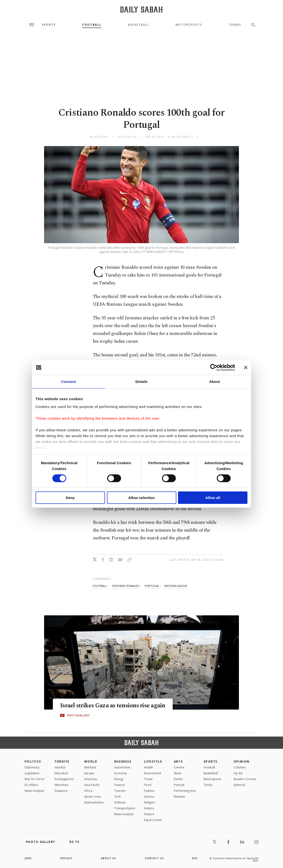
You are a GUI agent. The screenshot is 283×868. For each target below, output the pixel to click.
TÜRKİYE (62, 762)
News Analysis (34, 791)
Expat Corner (153, 820)
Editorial (239, 785)
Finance (119, 785)
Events (178, 779)
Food (148, 785)
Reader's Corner (245, 779)
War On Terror (35, 779)
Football (92, 25)
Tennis (235, 25)
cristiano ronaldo (126, 586)
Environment (153, 773)
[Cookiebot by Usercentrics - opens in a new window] (214, 368)
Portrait (179, 785)
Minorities (61, 785)
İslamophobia (94, 802)
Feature (149, 814)
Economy (121, 773)
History (149, 808)
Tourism (120, 791)
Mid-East (90, 767)
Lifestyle (153, 762)
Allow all (213, 498)
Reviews (179, 797)
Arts (178, 762)
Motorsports (189, 25)
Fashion (149, 791)
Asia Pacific (92, 785)
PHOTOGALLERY (78, 715)
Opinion (242, 762)
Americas (91, 779)
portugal (152, 586)
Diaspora (61, 791)
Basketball (138, 25)
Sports (49, 25)
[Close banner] (246, 368)
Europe (89, 773)
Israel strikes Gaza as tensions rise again (113, 706)
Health (148, 767)
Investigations (64, 779)
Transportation (125, 808)
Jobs (28, 858)
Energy (119, 779)
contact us (154, 858)
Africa (88, 791)
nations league (176, 586)
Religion (149, 802)
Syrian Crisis (93, 797)
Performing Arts (185, 791)
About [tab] (215, 382)
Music (178, 773)
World (91, 762)
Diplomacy (32, 767)
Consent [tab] (69, 382)
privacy (66, 858)
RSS (195, 858)
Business (123, 762)
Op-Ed (238, 773)
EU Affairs (31, 785)
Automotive (122, 767)
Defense (120, 802)
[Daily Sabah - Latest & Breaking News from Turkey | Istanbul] (141, 9)
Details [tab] (141, 382)
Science (149, 797)
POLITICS (33, 762)
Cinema (179, 767)
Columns (240, 767)
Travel (148, 779)
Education (61, 773)
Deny (70, 498)
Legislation (32, 773)
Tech (118, 797)
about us (108, 858)
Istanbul (60, 767)
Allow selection (141, 498)
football (100, 586)
